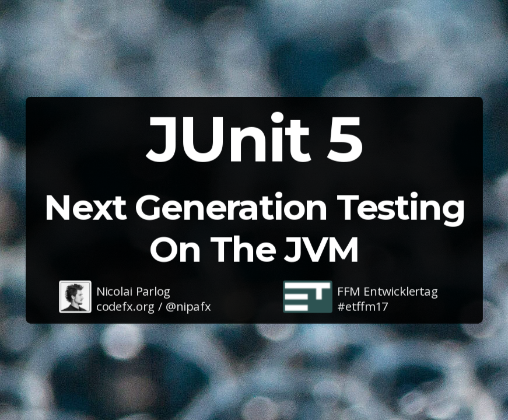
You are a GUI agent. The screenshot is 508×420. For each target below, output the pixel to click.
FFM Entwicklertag (388, 290)
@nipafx (188, 306)
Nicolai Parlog (133, 290)
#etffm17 (362, 306)
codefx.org (125, 306)
